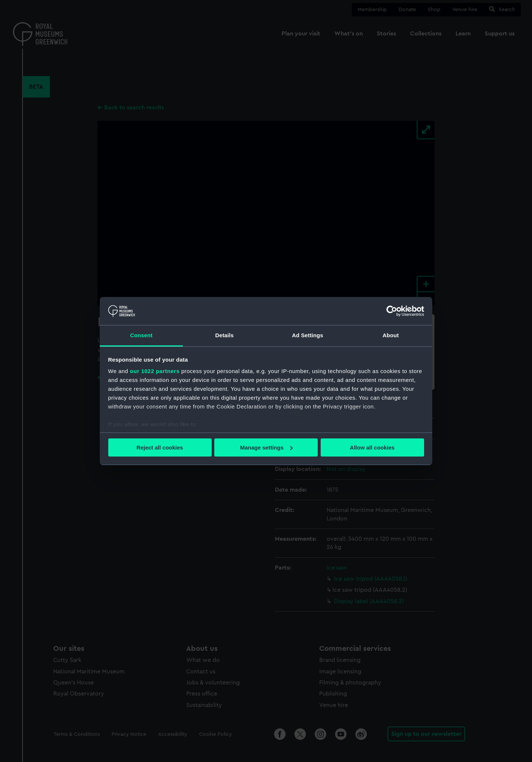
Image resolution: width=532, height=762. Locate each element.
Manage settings (266, 447)
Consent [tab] (141, 335)
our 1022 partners (155, 371)
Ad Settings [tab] (307, 335)
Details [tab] (225, 335)
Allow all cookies (372, 447)
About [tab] (391, 335)
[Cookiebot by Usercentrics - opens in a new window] (392, 311)
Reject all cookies (160, 447)
